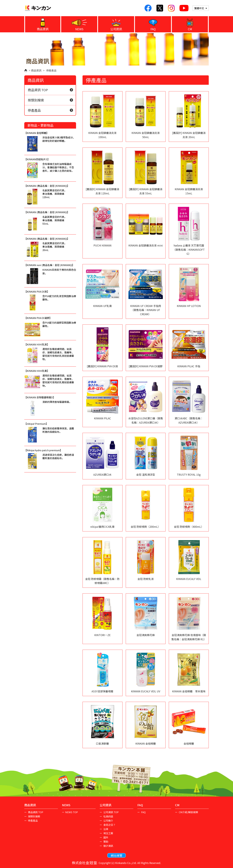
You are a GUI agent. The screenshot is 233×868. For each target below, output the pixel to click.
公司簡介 (108, 821)
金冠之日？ (109, 825)
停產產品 (50, 110)
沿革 (106, 829)
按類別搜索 (50, 100)
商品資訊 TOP (50, 90)
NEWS (79, 29)
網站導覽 (116, 855)
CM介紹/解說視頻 (188, 812)
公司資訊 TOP (111, 812)
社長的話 (108, 816)
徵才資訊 (108, 846)
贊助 (106, 842)
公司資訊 (116, 29)
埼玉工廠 (108, 833)
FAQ (153, 29)
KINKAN (38, 8)
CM (190, 29)
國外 (106, 837)
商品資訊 (43, 29)
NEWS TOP (72, 812)
